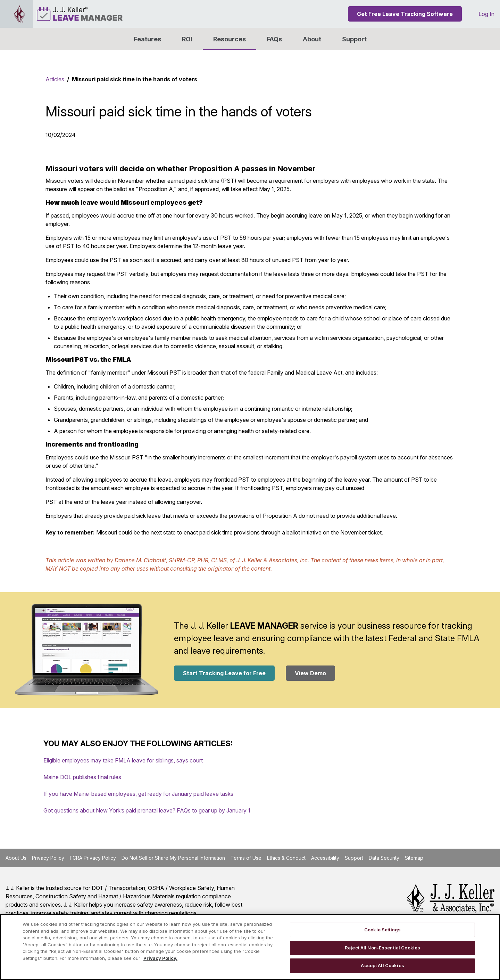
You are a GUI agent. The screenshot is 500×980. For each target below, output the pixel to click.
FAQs (274, 39)
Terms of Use (246, 858)
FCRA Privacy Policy (93, 858)
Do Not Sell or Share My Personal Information (173, 858)
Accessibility (325, 858)
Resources (230, 39)
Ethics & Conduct (286, 858)
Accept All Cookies (382, 965)
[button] (312, 39)
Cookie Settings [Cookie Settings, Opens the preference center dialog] (382, 930)
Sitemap (414, 858)
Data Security (384, 858)
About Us (16, 858)
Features (147, 39)
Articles (55, 79)
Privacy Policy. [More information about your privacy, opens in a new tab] (160, 958)
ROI (187, 39)
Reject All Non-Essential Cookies (382, 948)
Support (354, 39)
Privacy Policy (48, 858)
